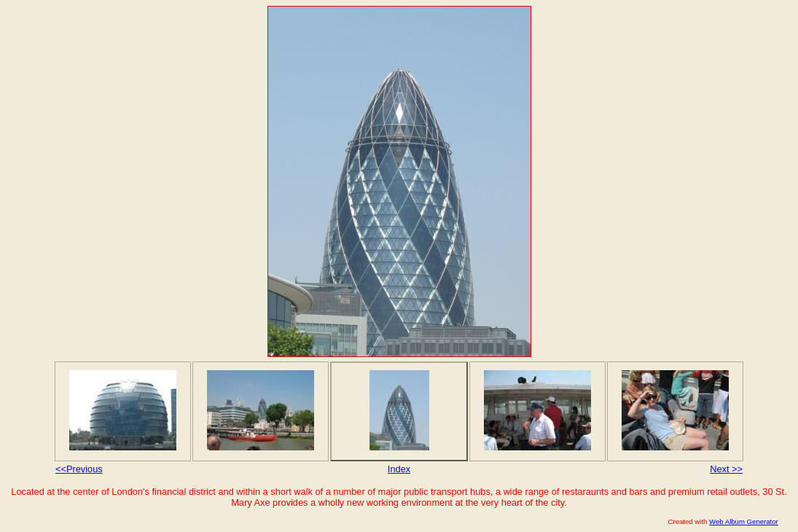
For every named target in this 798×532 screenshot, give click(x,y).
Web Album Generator (744, 521)
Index (399, 469)
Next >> (726, 469)
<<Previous (79, 469)
